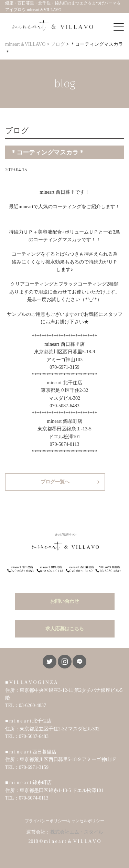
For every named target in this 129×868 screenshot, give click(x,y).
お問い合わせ (65, 601)
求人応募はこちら (65, 629)
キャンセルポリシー (86, 821)
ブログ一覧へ (55, 482)
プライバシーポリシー (45, 821)
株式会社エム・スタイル (77, 832)
